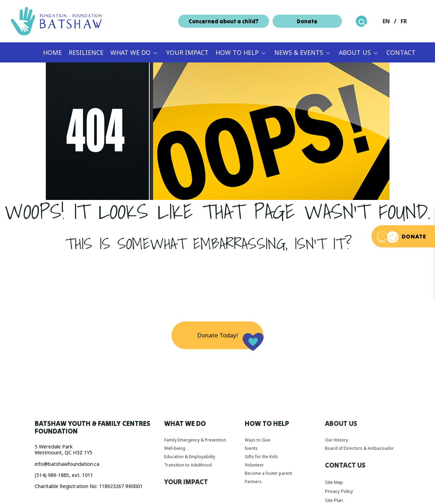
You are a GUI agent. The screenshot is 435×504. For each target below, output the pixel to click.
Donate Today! (217, 335)
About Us (355, 52)
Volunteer (254, 465)
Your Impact (187, 52)
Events (251, 448)
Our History (336, 440)
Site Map (334, 482)
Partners (253, 482)
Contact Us (345, 465)
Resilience (86, 52)
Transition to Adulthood (188, 465)
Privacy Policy (339, 491)
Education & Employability (190, 457)
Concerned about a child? (224, 21)
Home (52, 52)
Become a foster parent (268, 473)
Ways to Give (258, 440)
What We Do (131, 52)
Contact (401, 52)
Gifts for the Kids (261, 457)
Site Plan (334, 500)
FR (404, 21)
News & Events (299, 52)
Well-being (175, 448)
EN (386, 21)
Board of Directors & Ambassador (359, 448)
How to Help (237, 52)
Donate (307, 21)
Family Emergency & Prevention (195, 440)
